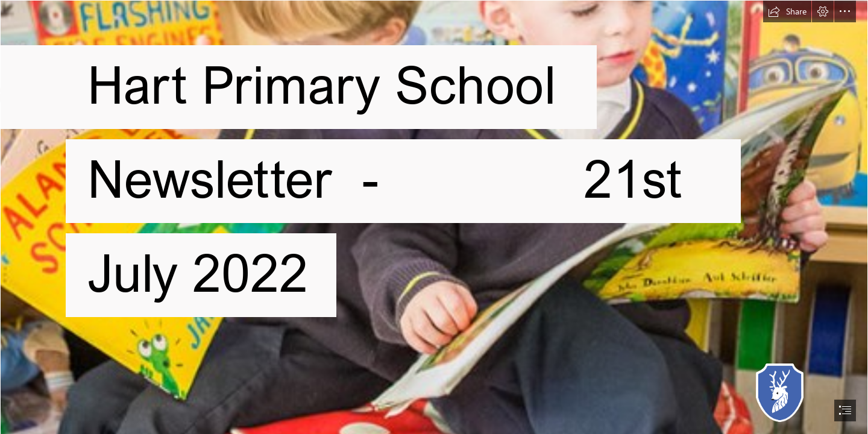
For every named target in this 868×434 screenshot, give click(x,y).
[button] (787, 11)
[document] (434, 217)
